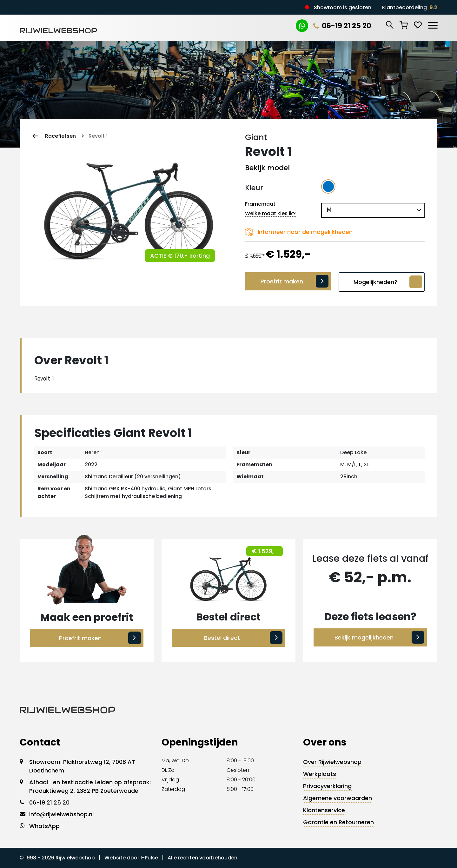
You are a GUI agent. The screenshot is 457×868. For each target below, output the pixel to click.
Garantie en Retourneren (338, 822)
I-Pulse (149, 858)
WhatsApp (44, 826)
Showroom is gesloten (343, 7)
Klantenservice (324, 810)
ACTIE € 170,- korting (180, 256)
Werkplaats (320, 774)
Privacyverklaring (327, 786)
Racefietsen (60, 136)
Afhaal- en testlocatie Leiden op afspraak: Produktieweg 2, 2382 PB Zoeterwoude (90, 786)
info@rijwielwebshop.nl (61, 814)
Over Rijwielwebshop (332, 762)
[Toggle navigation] (433, 24)
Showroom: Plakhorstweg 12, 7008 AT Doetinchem (82, 766)
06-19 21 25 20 (341, 26)
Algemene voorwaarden (338, 798)
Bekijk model (267, 168)
